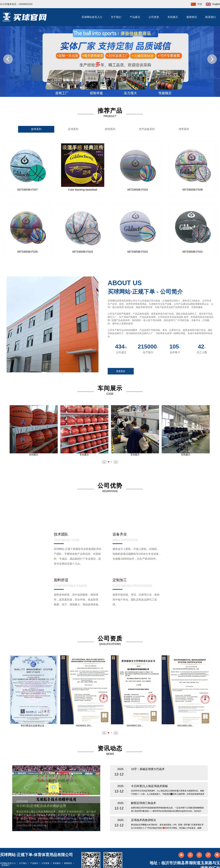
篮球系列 (36, 129)
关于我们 (116, 17)
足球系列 (73, 129)
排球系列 (110, 129)
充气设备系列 (147, 129)
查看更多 (124, 371)
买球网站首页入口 (92, 17)
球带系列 (184, 129)
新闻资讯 (192, 17)
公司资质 (154, 17)
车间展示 (173, 17)
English (211, 4)
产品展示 (135, 17)
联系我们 (211, 17)
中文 (195, 4)
